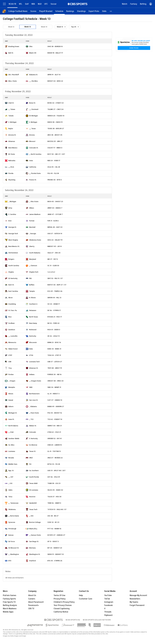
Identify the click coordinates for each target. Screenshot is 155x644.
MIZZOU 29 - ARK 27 (55, 141)
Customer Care (86, 599)
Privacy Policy (60, 599)
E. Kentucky (33, 438)
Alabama (34, 406)
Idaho (10, 490)
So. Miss (11, 445)
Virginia (11, 272)
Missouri (32, 141)
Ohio (31, 46)
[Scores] (33, 11)
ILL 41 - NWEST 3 (53, 394)
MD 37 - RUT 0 (53, 259)
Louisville (14, 336)
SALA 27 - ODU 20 (54, 253)
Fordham (12, 323)
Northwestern (34, 394)
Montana (32, 548)
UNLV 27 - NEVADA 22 (55, 458)
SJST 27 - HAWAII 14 (55, 400)
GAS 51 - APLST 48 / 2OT (56, 471)
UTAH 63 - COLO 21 (54, 432)
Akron (10, 298)
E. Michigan (33, 122)
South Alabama (35, 253)
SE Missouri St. (14, 548)
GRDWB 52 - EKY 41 (55, 438)
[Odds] (104, 11)
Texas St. (33, 451)
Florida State (36, 173)
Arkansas (12, 141)
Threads (108, 612)
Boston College (35, 522)
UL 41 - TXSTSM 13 (54, 451)
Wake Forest (13, 349)
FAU (30, 278)
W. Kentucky (13, 278)
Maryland (33, 259)
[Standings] (81, 11)
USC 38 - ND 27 (53, 516)
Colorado (33, 432)
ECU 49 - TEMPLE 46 (55, 291)
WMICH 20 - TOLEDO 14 (56, 116)
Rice (10, 317)
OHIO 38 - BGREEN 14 (55, 46)
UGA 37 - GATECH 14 (55, 234)
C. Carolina (12, 214)
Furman (32, 221)
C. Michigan (12, 122)
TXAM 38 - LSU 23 (54, 483)
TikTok (107, 599)
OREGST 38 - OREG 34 (55, 381)
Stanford (32, 561)
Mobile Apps (8, 612)
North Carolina (36, 154)
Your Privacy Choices (63, 605)
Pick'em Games (10, 595)
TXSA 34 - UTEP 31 (54, 355)
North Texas (34, 317)
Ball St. (11, 53)
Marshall (32, 227)
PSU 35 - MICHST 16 (55, 413)
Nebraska (12, 161)
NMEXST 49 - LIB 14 (55, 246)
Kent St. (11, 285)
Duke (31, 349)
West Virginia (13, 240)
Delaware (33, 310)
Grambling (12, 304)
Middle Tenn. (13, 464)
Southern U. (33, 304)
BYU (10, 561)
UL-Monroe (33, 445)
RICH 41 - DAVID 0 (54, 330)
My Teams (134, 602)
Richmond (33, 330)
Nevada (11, 458)
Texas (34, 129)
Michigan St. (13, 413)
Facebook (108, 605)
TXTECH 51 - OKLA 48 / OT (57, 509)
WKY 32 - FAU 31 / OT (55, 278)
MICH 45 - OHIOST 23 (55, 202)
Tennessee (14, 503)
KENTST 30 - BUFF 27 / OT (57, 285)
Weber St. (33, 426)
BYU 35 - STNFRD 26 (55, 561)
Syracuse (12, 522)
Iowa (31, 161)
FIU (30, 464)
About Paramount (36, 602)
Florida (11, 173)
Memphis (12, 387)
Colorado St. (34, 148)
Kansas (11, 535)
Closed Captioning (62, 609)
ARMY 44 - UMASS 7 (55, 208)
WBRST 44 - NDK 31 (55, 426)
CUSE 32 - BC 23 (53, 522)
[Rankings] (70, 11)
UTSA (31, 355)
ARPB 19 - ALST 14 (54, 75)
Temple (32, 291)
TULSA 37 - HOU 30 (54, 497)
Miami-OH (33, 53)
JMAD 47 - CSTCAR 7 (55, 214)
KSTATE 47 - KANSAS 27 (56, 535)
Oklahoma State (35, 240)
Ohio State (34, 202)
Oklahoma (12, 509)
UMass (32, 208)
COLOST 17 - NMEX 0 (55, 148)
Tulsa (10, 497)
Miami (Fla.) (33, 529)
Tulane (13, 109)
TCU (32, 419)
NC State (12, 154)
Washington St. (35, 554)
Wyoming (12, 180)
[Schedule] (59, 11)
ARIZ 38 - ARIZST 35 (55, 135)
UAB (10, 362)
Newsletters (135, 599)
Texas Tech (33, 509)
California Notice (61, 612)
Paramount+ (34, 605)
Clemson (34, 266)
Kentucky (33, 336)
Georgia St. (12, 227)
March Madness (10, 609)
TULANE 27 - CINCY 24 (55, 109)
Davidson (12, 330)
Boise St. (32, 103)
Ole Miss (35, 81)
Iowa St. (11, 419)
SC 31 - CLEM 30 (53, 266)
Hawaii (11, 400)
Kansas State (36, 535)
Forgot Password (137, 605)
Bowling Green (14, 46)
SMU (31, 387)
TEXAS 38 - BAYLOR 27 (56, 129)
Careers (32, 599)
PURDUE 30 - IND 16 (54, 374)
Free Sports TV (9, 602)
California (33, 167)
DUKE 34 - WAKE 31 (54, 349)
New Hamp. (33, 323)
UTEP (10, 355)
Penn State (35, 413)
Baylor (11, 129)
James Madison (35, 214)
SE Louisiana (34, 490)
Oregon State (36, 381)
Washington (15, 554)
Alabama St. (34, 75)
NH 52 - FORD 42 (53, 323)
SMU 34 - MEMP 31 (54, 387)
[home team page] (6, 47)
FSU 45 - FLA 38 (53, 173)
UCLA (12, 167)
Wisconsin (33, 342)
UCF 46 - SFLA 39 (54, 477)
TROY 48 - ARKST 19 (55, 368)
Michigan (13, 202)
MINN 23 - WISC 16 (54, 342)
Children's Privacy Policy (64, 602)
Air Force (12, 541)
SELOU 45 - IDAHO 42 (55, 490)
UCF (12, 477)
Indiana (32, 374)
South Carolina (14, 266)
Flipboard (108, 615)
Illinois (11, 394)
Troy (10, 368)
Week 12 (11, 27)
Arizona (32, 135)
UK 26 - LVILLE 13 (54, 336)
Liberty (32, 246)
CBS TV (31, 609)
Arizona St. (12, 135)
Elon (10, 221)
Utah (12, 432)
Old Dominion (13, 253)
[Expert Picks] (94, 11)
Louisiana (12, 451)
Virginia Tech (34, 272)
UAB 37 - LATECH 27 (55, 362)
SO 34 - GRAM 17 (54, 304)
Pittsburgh (12, 529)
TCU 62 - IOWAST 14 (55, 419)
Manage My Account (138, 595)
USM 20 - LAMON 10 (55, 445)
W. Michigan (33, 116)
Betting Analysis (10, 605)
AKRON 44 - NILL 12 (54, 298)
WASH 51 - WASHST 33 (56, 554)
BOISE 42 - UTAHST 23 (56, 103)
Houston (32, 497)
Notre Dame (15, 516)
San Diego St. (34, 541)
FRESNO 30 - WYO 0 (55, 180)
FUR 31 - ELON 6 (53, 221)
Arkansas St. (34, 368)
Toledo (11, 116)
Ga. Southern (34, 471)
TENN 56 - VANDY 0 (54, 503)
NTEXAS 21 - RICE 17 (55, 317)
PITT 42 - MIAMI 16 (54, 529)
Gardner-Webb (14, 438)
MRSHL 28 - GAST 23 (55, 227)
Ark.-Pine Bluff (14, 75)
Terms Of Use (59, 595)
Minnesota (12, 342)
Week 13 (28, 27)
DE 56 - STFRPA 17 (54, 310)
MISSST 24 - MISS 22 (55, 81)
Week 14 (44, 27)
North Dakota (13, 426)
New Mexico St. (14, 246)
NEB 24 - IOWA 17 (54, 161)
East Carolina (13, 291)
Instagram (109, 602)
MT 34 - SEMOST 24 (55, 548)
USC (32, 516)
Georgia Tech (13, 234)
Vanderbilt (33, 503)
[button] (111, 11)
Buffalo (32, 285)
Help (81, 595)
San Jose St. (34, 400)
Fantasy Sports (9, 599)
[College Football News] (18, 11)
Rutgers (11, 259)
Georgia (33, 234)
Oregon (13, 381)
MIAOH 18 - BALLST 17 (55, 53)
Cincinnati (35, 109)
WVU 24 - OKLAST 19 (55, 240)
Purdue (11, 374)
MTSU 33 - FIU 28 (54, 464)
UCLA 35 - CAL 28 (54, 167)
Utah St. (11, 103)
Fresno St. (33, 180)
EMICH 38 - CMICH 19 (55, 122)
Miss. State (13, 81)
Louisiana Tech (34, 362)
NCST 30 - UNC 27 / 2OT (56, 154)
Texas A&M (33, 483)
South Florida (34, 477)
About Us (32, 595)
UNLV (31, 458)
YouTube (108, 595)
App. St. (11, 471)
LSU (11, 483)
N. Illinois (32, 298)
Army (10, 208)
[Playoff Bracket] (46, 11)
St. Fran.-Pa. (13, 310)
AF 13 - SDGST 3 (53, 541)
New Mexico (13, 148)
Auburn (11, 406)
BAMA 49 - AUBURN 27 (56, 406)
